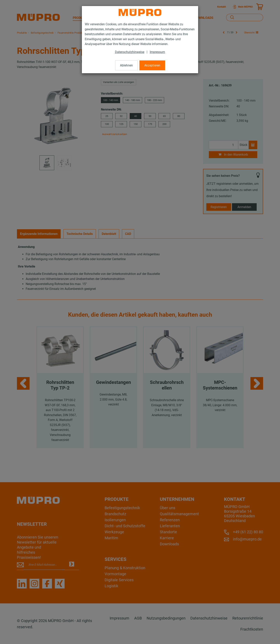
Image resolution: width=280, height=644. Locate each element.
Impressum (157, 52)
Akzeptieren (152, 65)
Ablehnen (126, 65)
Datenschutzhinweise (130, 52)
